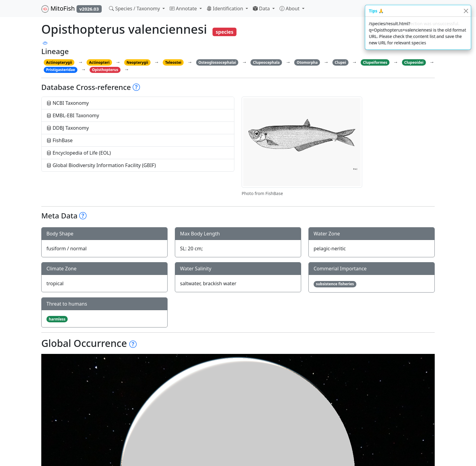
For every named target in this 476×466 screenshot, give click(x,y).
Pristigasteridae (61, 70)
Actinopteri (99, 62)
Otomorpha (307, 62)
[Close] (466, 11)
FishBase (59, 140)
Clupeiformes (375, 62)
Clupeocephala (266, 62)
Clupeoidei (414, 62)
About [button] (290, 9)
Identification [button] (226, 9)
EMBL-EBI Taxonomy (73, 115)
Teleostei (173, 62)
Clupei (340, 62)
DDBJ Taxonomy (68, 128)
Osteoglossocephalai (217, 62)
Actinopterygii (59, 62)
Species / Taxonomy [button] (135, 9)
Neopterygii (137, 62)
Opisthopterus (105, 70)
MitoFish (71, 9)
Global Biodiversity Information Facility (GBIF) (101, 165)
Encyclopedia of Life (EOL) (79, 153)
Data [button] (262, 9)
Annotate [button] (184, 9)
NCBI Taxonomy (68, 103)
